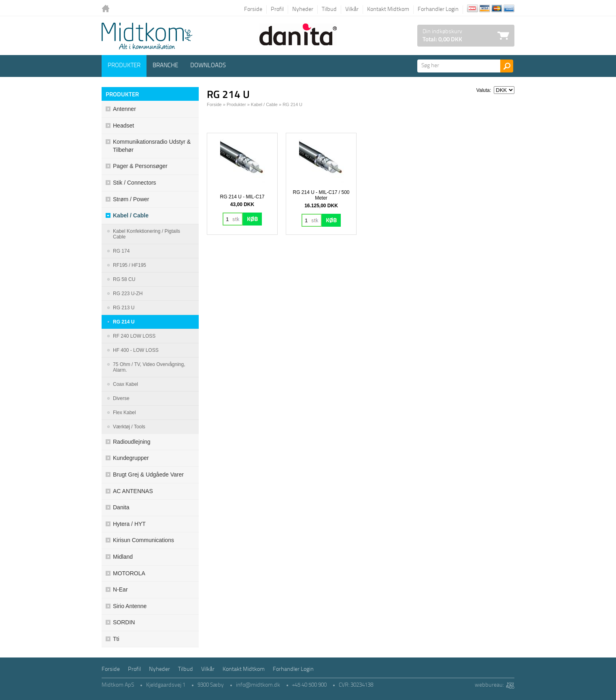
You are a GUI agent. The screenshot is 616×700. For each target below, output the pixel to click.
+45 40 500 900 (309, 685)
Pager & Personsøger (140, 166)
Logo (147, 36)
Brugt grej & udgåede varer (148, 474)
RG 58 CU (124, 279)
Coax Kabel (125, 384)
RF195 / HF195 (130, 265)
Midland (123, 557)
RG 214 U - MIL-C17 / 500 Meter (321, 195)
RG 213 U (124, 308)
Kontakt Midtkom (388, 10)
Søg (507, 66)
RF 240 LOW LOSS (134, 336)
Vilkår (352, 10)
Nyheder (303, 10)
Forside (253, 10)
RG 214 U (124, 322)
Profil (277, 10)
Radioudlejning (132, 442)
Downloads (208, 66)
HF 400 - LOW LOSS (136, 350)
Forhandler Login (438, 10)
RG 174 (121, 251)
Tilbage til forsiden (108, 9)
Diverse (121, 398)
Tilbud (329, 10)
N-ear (120, 589)
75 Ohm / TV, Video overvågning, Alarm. (149, 367)
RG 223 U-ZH (128, 294)
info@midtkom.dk (258, 685)
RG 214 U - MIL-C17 (242, 197)
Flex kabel (124, 413)
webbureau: (489, 685)
